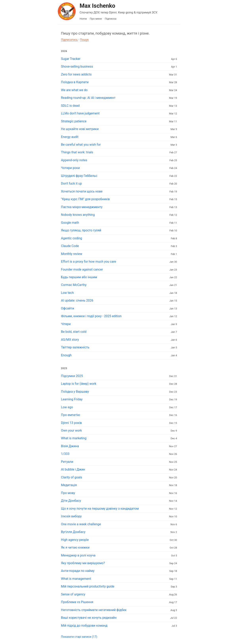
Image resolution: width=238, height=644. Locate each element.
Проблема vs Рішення (77, 602)
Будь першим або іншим (79, 277)
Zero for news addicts (76, 74)
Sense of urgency (73, 594)
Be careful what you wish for (81, 145)
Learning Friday (72, 399)
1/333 (65, 454)
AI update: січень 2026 (77, 300)
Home (83, 19)
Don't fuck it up (71, 183)
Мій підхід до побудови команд (84, 626)
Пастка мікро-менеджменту (82, 207)
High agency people (75, 540)
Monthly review (72, 254)
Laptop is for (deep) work (79, 384)
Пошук (84, 40)
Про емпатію (70, 415)
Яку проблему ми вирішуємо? (83, 563)
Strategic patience (74, 121)
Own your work (71, 430)
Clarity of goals (72, 477)
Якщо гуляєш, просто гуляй (81, 230)
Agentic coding (71, 238)
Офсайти (68, 308)
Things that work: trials (77, 152)
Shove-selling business (77, 66)
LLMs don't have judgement (80, 113)
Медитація (69, 485)
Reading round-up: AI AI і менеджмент (88, 98)
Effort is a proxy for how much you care (89, 262)
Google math (70, 223)
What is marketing (74, 438)
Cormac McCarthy (74, 285)
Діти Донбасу (71, 501)
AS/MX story (70, 340)
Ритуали (67, 462)
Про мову (68, 493)
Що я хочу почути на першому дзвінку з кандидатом (100, 509)
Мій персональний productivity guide (88, 586)
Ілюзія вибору (71, 516)
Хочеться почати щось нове (82, 191)
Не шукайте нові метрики (80, 129)
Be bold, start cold (74, 332)
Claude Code (70, 246)
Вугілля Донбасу (73, 532)
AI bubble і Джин (73, 469)
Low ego (67, 407)
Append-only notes (74, 160)
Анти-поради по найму (78, 571)
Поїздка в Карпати (75, 82)
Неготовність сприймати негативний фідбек (94, 610)
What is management (76, 579)
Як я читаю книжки (75, 547)
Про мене (96, 19)
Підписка (111, 19)
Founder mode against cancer (82, 269)
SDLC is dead (70, 106)
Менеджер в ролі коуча (78, 555)
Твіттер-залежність (75, 347)
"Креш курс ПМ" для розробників (85, 199)
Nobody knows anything (78, 215)
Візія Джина (70, 446)
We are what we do (74, 90)
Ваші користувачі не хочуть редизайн (89, 618)
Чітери (66, 324)
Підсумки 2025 (72, 376)
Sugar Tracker (71, 59)
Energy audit (70, 137)
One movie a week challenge (81, 524)
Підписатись (69, 40)
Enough (66, 355)
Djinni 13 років (71, 423)
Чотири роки (70, 168)
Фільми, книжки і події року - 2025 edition (91, 316)
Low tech (67, 293)
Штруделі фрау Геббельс (79, 176)
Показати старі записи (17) (79, 637)
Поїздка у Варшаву (75, 392)
